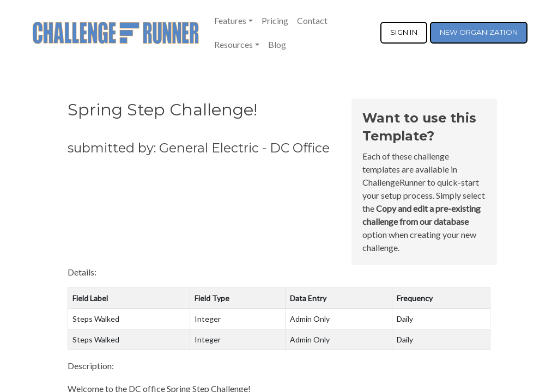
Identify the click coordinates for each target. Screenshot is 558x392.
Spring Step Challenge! (162, 110)
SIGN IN (404, 32)
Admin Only (310, 319)
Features (230, 20)
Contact (312, 20)
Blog (277, 44)
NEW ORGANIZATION (479, 32)
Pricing (275, 20)
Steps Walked (96, 319)
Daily (405, 319)
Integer (208, 319)
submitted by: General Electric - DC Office (199, 148)
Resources (233, 44)
